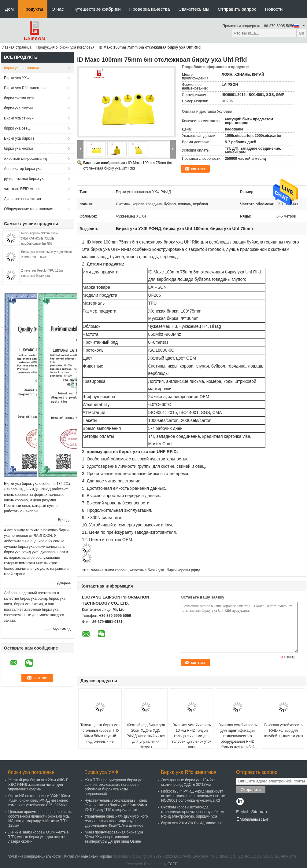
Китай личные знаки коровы (88, 856)
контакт (198, 169)
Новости (274, 9)
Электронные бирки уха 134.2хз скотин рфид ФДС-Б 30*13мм (188, 782)
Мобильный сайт (252, 819)
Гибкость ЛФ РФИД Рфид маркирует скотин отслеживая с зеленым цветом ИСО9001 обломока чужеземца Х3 (193, 796)
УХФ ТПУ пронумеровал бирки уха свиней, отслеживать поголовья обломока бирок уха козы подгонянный (114, 787)
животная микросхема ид (25, 159)
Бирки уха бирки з (19, 138)
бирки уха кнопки (18, 148)
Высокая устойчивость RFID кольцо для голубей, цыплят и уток (283, 731)
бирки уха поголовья (77, 47)
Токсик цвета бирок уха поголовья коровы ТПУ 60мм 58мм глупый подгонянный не (100, 733)
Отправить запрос (237, 9)
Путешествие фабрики (97, 9)
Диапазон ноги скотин (22, 199)
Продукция (46, 47)
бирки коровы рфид (183, 570)
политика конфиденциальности (34, 856)
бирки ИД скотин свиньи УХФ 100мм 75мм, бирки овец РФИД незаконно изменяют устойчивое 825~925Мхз (39, 800)
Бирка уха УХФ (17, 78)
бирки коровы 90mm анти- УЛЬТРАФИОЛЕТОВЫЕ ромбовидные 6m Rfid (40, 238)
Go (301, 33)
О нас (58, 9)
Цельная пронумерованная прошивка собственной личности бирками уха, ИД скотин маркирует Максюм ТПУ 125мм (40, 819)
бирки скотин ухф (19, 98)
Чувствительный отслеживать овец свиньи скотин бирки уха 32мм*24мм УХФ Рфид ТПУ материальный (116, 805)
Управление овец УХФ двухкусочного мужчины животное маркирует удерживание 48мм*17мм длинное (116, 821)
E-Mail (242, 812)
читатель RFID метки (22, 189)
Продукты (33, 9)
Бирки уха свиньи (19, 118)
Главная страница (16, 47)
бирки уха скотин (18, 108)
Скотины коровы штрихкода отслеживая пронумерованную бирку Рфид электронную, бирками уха (193, 812)
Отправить (251, 790)
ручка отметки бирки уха (25, 179)
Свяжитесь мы (194, 9)
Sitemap (259, 812)
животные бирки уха (147, 570)
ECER (173, 864)
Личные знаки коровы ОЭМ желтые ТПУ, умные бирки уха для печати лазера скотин (38, 837)
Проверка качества (150, 9)
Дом (9, 9)
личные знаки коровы (109, 570)
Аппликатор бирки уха (23, 169)
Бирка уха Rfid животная (25, 88)
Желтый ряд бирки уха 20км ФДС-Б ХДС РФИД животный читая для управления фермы (146, 736)
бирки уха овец (17, 128)
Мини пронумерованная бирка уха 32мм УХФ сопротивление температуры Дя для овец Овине (114, 837)
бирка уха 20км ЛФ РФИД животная (191, 823)
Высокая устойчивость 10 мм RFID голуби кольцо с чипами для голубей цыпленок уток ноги (192, 736)
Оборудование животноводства (31, 209)
